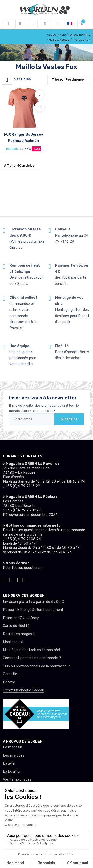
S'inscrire (69, 419)
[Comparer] (40, 107)
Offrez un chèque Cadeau (24, 690)
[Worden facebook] (17, 579)
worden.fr (34, 534)
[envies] (45, 24)
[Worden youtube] (23, 579)
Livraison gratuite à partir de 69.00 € (33, 602)
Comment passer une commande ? (32, 658)
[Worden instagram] (11, 579)
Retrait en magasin (19, 634)
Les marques (14, 756)
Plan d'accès (13, 477)
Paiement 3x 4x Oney (21, 618)
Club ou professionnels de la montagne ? (36, 666)
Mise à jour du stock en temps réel (31, 650)
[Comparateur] (58, 24)
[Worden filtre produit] (7, 80)
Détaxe (9, 682)
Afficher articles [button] (19, 165)
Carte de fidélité (16, 626)
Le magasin (13, 747)
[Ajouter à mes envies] (40, 94)
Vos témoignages (17, 780)
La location (12, 772)
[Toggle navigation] (8, 24)
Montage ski (13, 642)
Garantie (10, 674)
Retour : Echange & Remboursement (33, 610)
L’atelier (9, 763)
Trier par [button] (68, 80)
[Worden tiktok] (4, 579)
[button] (20, 24)
